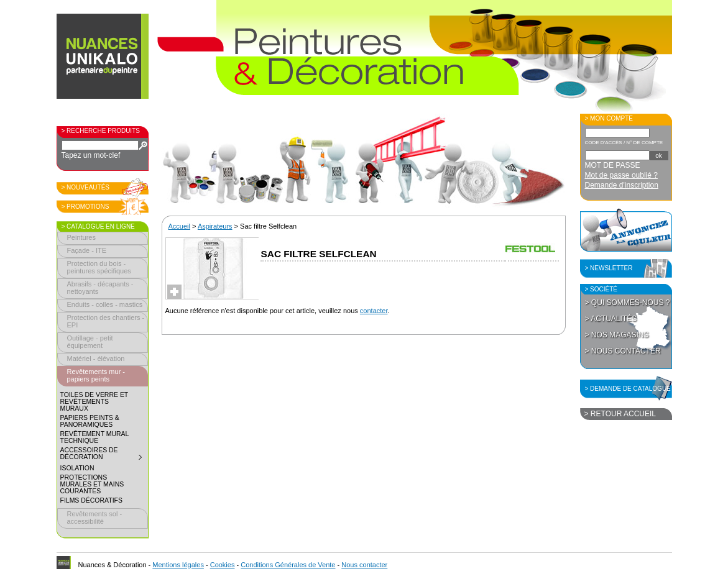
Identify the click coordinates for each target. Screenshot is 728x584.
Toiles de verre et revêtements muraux (94, 402)
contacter (374, 311)
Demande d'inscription (622, 185)
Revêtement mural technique (95, 437)
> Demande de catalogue (628, 389)
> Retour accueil (620, 414)
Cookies (223, 565)
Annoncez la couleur (626, 230)
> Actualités (611, 319)
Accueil (179, 226)
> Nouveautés (86, 187)
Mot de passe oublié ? (621, 175)
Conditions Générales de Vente (288, 565)
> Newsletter (609, 268)
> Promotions (85, 207)
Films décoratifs (91, 500)
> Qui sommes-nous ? (628, 303)
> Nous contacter (623, 351)
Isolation (77, 468)
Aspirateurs (215, 226)
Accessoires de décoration (104, 455)
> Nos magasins (617, 335)
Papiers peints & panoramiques (90, 421)
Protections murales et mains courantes (92, 484)
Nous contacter (364, 565)
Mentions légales (178, 565)
